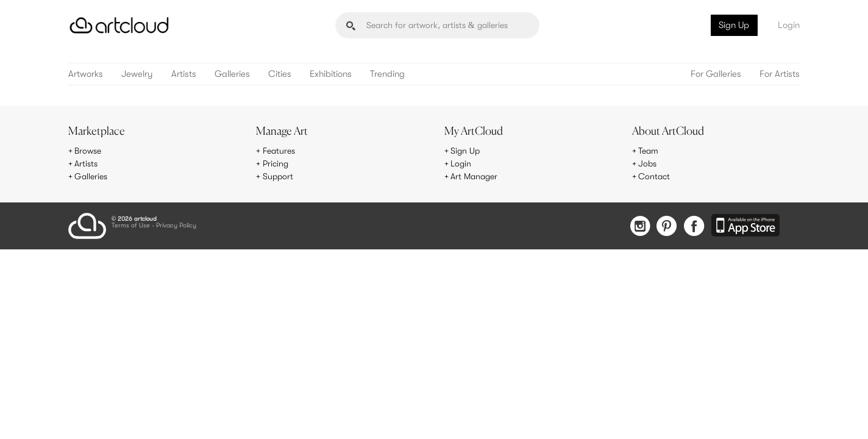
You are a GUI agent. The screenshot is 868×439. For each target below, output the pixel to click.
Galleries (232, 74)
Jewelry (137, 74)
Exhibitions (331, 74)
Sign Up (734, 25)
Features (279, 151)
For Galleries (716, 74)
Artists (184, 74)
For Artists (780, 74)
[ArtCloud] (119, 25)
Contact (654, 176)
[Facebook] (694, 227)
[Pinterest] (667, 227)
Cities (280, 74)
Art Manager (474, 176)
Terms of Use (131, 226)
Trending (387, 74)
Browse (88, 151)
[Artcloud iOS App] (745, 226)
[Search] (437, 25)
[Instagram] (640, 227)
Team (648, 151)
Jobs (647, 163)
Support (278, 176)
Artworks (86, 74)
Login (789, 25)
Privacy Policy (176, 226)
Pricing (276, 163)
